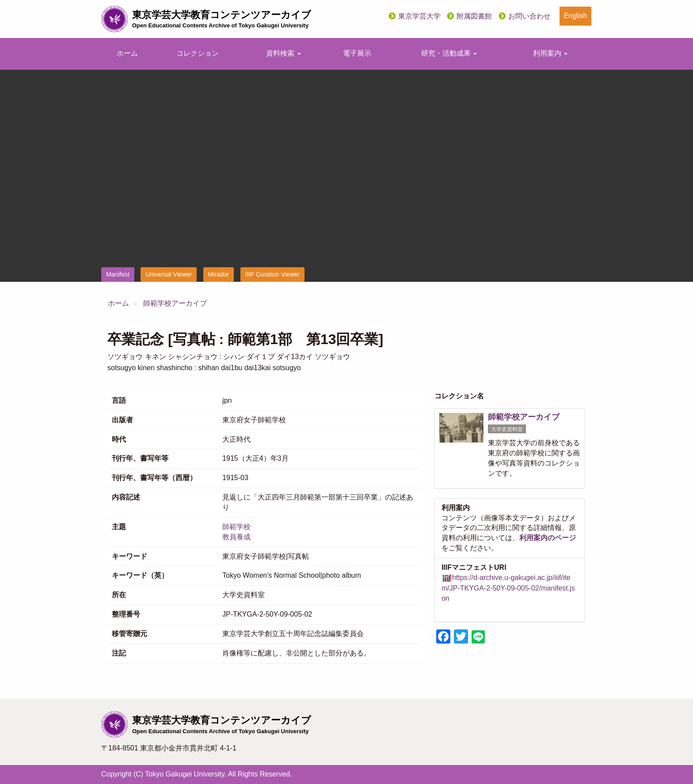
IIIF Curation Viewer (272, 274)
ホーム (127, 53)
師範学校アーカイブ (175, 303)
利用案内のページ (548, 538)
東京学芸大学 (419, 16)
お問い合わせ (529, 16)
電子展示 (357, 53)
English (575, 16)
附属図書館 (474, 16)
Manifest (118, 274)
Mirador (219, 274)
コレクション (198, 53)
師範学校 (236, 527)
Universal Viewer (169, 274)
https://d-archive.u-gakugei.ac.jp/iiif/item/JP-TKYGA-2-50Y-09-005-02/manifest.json (508, 588)
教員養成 (236, 537)
